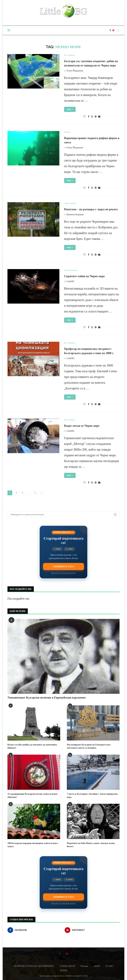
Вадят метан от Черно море (82, 426)
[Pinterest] (113, 30)
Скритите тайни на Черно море (84, 276)
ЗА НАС (109, 965)
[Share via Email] (99, 117)
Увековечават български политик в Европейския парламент (47, 698)
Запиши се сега (63, 566)
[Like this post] (84, 117)
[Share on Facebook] (89, 117)
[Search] (118, 30)
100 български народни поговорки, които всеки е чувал (32, 844)
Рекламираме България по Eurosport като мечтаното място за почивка (88, 746)
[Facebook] (110, 30)
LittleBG (71, 281)
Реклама (84, 965)
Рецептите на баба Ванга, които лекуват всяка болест (90, 844)
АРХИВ (63, 970)
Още (70, 109)
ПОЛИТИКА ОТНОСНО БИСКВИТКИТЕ (34, 965)
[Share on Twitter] (92, 117)
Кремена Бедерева (75, 214)
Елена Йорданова (75, 71)
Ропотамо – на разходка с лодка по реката (91, 209)
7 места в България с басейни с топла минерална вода (91, 795)
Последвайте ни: (19, 599)
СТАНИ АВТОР (67, 965)
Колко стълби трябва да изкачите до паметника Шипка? (31, 746)
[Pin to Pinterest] (96, 117)
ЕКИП (97, 965)
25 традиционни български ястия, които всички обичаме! (32, 795)
